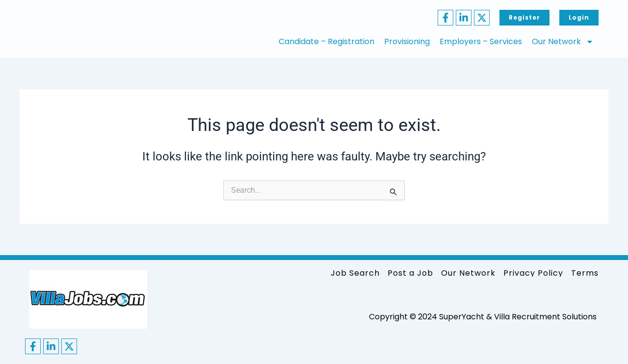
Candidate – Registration (327, 41)
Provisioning (407, 41)
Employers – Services (481, 41)
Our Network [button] (563, 42)
